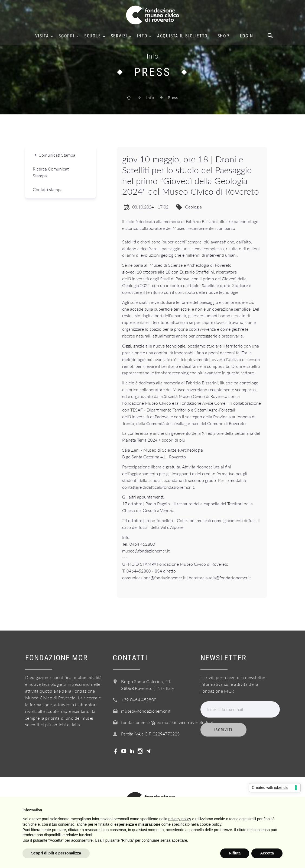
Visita (42, 36)
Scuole (93, 36)
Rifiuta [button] (235, 853)
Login (246, 36)
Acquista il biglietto (182, 36)
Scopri (66, 36)
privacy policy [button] (180, 819)
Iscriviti (223, 730)
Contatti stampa (48, 189)
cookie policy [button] (211, 824)
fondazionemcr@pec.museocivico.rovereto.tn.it (167, 722)
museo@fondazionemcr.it (146, 711)
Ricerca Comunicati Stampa (51, 172)
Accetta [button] (267, 853)
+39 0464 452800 (139, 700)
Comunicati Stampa (57, 155)
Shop (223, 36)
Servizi (119, 36)
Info (142, 36)
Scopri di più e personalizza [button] (56, 853)
